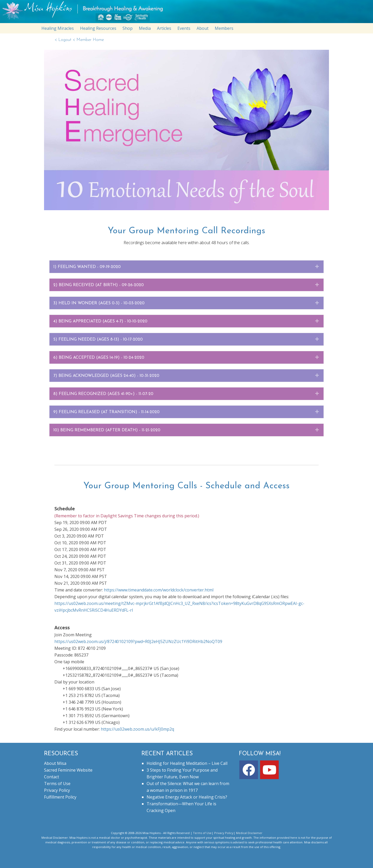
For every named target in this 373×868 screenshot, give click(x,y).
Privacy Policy (57, 790)
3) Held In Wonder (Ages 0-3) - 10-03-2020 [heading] (99, 303)
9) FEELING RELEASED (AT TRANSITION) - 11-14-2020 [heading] (106, 412)
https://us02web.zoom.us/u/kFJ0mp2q (137, 729)
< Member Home (88, 40)
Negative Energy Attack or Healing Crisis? (187, 797)
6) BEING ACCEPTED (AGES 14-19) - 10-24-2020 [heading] (99, 358)
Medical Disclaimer (249, 833)
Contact (52, 777)
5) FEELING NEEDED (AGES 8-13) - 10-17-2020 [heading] (98, 340)
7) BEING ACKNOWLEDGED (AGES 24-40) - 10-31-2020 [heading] (106, 376)
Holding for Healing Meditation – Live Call (187, 763)
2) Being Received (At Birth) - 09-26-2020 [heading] (99, 285)
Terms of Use (57, 784)
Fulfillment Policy (60, 797)
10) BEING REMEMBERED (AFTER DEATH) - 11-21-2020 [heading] (107, 430)
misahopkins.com (189, 13)
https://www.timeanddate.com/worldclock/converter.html (159, 590)
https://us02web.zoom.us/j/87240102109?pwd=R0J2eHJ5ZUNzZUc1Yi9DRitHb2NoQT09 (138, 641)
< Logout (63, 40)
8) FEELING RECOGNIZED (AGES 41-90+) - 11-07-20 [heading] (103, 394)
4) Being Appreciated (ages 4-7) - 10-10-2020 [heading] (100, 321)
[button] (317, 266)
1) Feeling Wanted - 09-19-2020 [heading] (87, 267)
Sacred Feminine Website (68, 770)
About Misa (55, 763)
